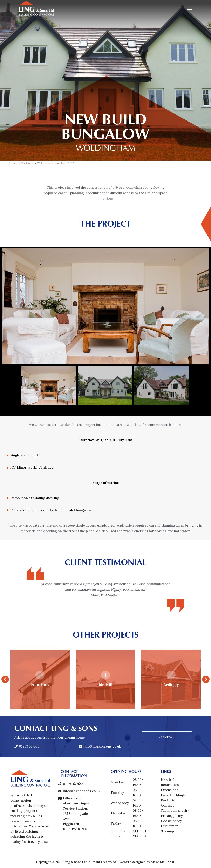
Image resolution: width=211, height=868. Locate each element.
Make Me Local (163, 862)
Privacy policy (172, 816)
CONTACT (167, 737)
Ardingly (171, 685)
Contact (167, 805)
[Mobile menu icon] (189, 8)
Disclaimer (169, 826)
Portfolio (168, 800)
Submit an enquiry (175, 810)
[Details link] (40, 675)
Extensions (170, 790)
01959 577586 (27, 746)
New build (169, 779)
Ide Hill (105, 685)
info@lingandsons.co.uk (100, 746)
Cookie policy (171, 821)
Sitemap (167, 831)
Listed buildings (173, 795)
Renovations (171, 785)
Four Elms (40, 685)
